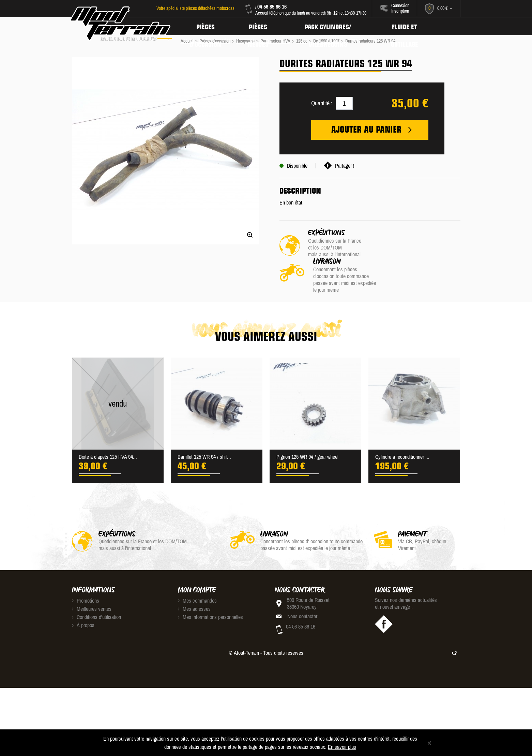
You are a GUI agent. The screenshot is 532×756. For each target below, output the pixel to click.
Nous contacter (302, 588)
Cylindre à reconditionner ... (402, 428)
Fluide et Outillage (409, 26)
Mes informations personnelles (210, 588)
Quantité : (322, 103)
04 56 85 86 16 (271, 6)
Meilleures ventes (92, 580)
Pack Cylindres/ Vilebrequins (331, 26)
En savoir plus (342, 747)
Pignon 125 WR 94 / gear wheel (307, 428)
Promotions (86, 572)
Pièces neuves (260, 26)
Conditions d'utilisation (96, 588)
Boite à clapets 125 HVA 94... (108, 428)
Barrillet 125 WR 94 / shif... (204, 428)
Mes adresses (194, 580)
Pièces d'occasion (206, 26)
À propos (83, 596)
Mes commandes (197, 572)
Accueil (187, 41)
